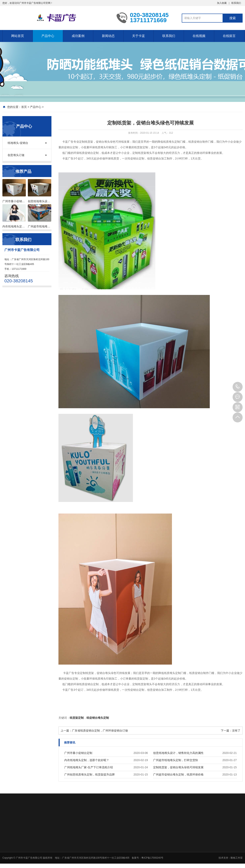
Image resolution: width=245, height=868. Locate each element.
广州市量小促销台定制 (78, 753)
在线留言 (229, 36)
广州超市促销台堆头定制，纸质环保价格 (178, 774)
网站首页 (18, 36)
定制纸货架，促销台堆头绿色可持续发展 (178, 767)
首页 (24, 107)
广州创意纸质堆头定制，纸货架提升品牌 (89, 774)
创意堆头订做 (16, 155)
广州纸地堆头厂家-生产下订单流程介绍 (89, 767)
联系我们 (236, 3)
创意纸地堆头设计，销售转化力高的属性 (178, 753)
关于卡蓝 (139, 36)
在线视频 (199, 36)
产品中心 (48, 36)
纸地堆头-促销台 (18, 143)
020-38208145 (238, 387)
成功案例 (78, 36)
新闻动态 (108, 36)
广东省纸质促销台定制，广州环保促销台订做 (100, 731)
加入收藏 (222, 3)
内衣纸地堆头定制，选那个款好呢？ (87, 760)
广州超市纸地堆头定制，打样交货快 (176, 760)
